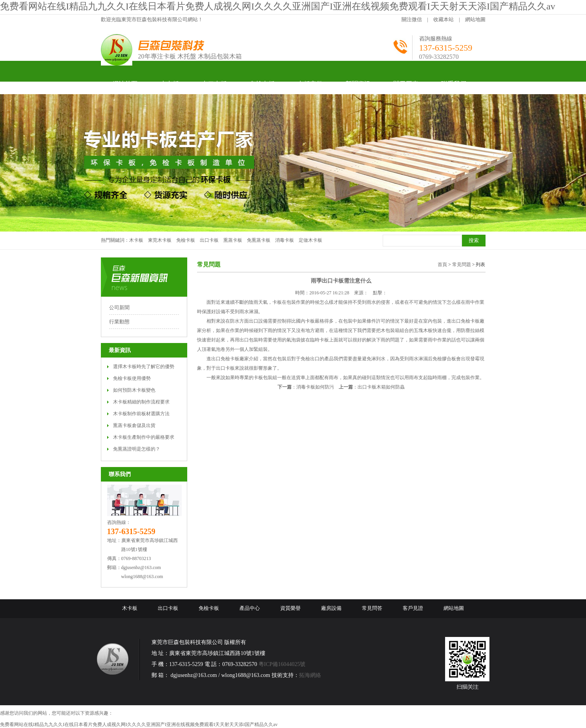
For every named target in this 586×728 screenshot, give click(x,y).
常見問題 (462, 265)
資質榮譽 (290, 608)
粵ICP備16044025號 (282, 664)
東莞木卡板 (160, 240)
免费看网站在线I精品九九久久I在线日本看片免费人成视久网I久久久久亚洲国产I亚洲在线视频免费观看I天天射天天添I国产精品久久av (278, 6)
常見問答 (372, 608)
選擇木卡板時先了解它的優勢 (144, 367)
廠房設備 (331, 608)
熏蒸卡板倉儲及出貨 (134, 425)
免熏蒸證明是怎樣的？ (137, 449)
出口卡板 (209, 240)
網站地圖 (475, 19)
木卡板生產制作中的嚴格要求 (144, 437)
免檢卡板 (186, 240)
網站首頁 (125, 84)
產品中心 (250, 608)
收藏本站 (444, 19)
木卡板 (136, 240)
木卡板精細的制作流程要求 (141, 402)
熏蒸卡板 (233, 240)
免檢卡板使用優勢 (132, 378)
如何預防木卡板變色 (134, 390)
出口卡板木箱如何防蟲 (381, 387)
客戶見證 (413, 608)
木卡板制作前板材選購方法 (141, 414)
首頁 (442, 265)
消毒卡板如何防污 (315, 387)
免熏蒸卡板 (259, 240)
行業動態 (119, 322)
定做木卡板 (310, 240)
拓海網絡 (310, 675)
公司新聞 (119, 307)
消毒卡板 (285, 240)
